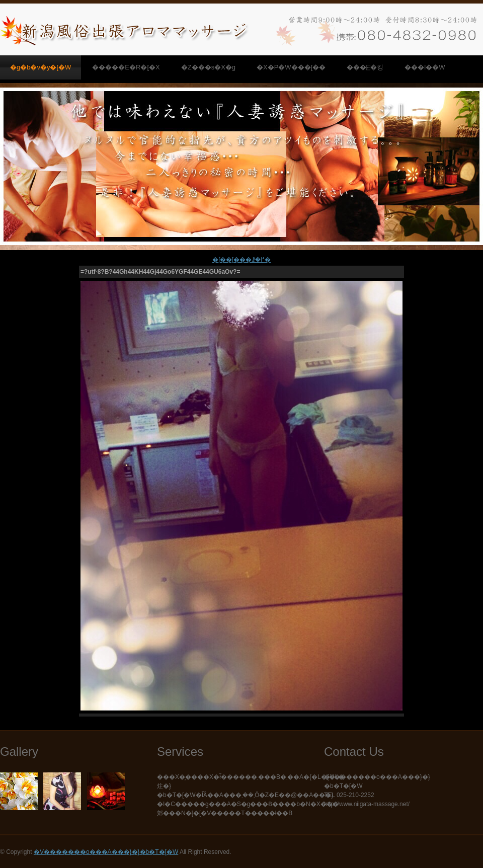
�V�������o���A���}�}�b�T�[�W (106, 852)
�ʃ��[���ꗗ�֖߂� (242, 260)
